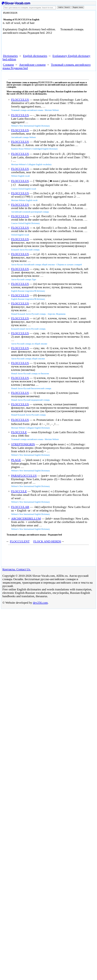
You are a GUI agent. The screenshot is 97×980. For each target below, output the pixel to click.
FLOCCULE (19, 432)
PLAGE (16, 460)
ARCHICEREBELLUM (26, 519)
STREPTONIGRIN (23, 444)
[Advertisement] (31, 45)
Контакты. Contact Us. (17, 569)
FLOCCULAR (20, 507)
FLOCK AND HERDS (47, 541)
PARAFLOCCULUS (24, 476)
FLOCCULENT (20, 541)
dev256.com (40, 603)
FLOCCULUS (20, 100)
